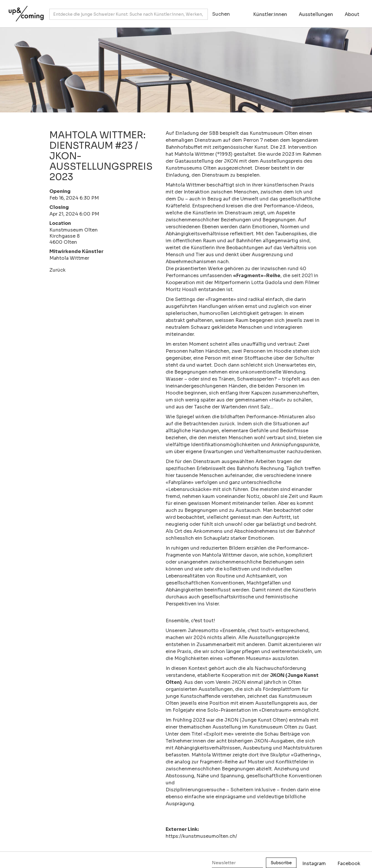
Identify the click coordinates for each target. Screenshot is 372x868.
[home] (25, 11)
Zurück (58, 270)
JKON (231, 161)
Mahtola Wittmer (69, 258)
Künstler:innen (270, 14)
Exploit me (219, 734)
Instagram (314, 863)
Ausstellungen (316, 14)
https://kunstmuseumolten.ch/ (201, 836)
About (352, 14)
